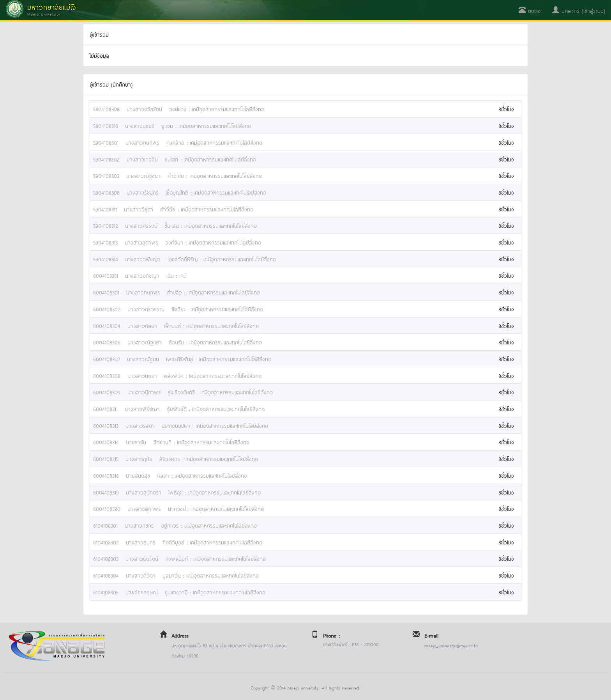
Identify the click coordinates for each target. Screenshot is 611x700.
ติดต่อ (530, 10)
